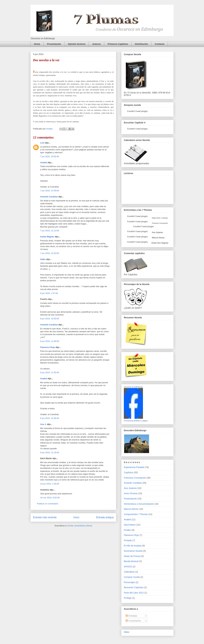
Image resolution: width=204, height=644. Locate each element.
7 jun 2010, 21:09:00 (50, 191)
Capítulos (129, 472)
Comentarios (133, 621)
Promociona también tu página (136, 421)
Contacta (160, 44)
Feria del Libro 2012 (134, 593)
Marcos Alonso (158, 238)
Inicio (76, 517)
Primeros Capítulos (118, 44)
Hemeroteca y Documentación (139, 504)
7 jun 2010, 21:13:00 (50, 231)
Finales (127, 530)
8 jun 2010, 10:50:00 (50, 319)
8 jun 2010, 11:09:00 (50, 341)
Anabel (44, 163)
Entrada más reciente (45, 517)
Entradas (131, 616)
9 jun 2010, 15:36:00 (50, 418)
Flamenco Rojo (48, 347)
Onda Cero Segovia (160, 243)
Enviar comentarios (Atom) (80, 526)
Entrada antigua (105, 517)
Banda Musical (131, 561)
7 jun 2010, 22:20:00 (50, 253)
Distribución (142, 44)
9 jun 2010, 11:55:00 (50, 372)
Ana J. (43, 424)
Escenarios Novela (133, 551)
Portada (128, 540)
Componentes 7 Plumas (136, 514)
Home (37, 44)
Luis (42, 143)
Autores (97, 44)
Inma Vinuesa (131, 493)
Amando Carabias (49, 197)
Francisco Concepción (135, 478)
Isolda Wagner (47, 237)
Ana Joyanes (157, 232)
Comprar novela (132, 577)
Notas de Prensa (132, 556)
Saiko (43, 259)
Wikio (127, 632)
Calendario (129, 572)
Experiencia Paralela (134, 467)
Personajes (129, 582)
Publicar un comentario (48, 504)
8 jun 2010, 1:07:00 (49, 293)
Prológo (128, 598)
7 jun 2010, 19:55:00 (50, 156)
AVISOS (128, 567)
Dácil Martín (130, 525)
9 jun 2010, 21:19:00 (50, 452)
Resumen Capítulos (134, 587)
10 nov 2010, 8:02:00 (50, 498)
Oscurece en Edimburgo (133, 387)
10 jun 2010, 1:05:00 (50, 484)
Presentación (54, 44)
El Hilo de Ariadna (133, 546)
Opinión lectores (77, 44)
